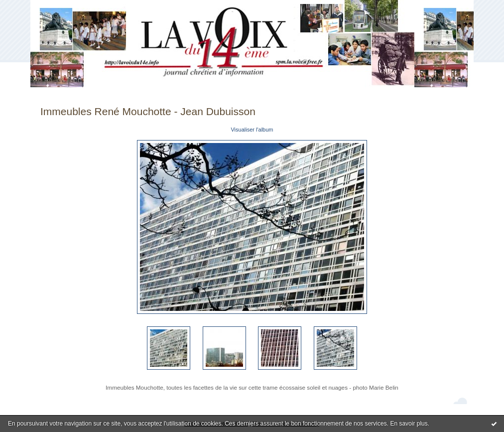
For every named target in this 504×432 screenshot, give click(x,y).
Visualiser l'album (252, 130)
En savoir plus (409, 424)
